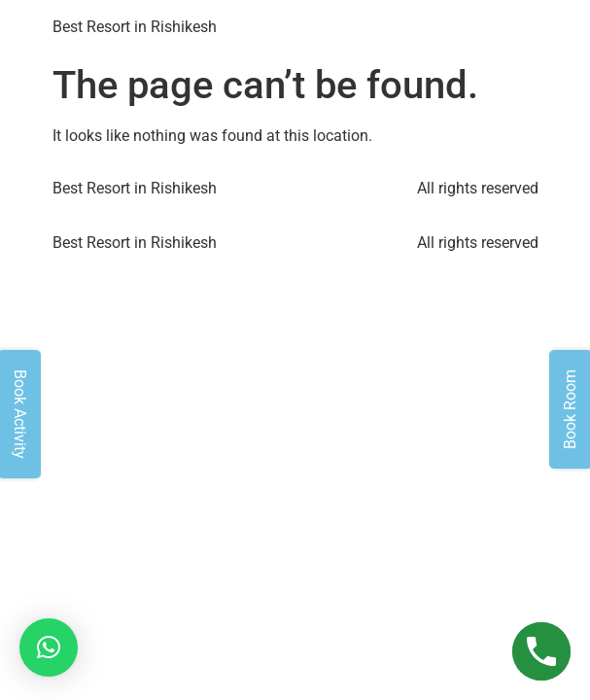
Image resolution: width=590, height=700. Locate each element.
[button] (49, 647)
